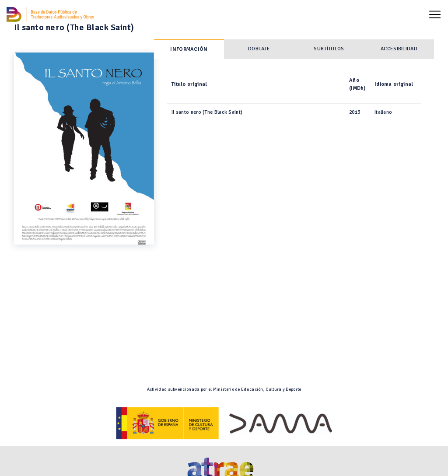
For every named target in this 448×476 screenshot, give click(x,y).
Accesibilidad (399, 49)
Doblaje (259, 49)
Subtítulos (329, 49)
